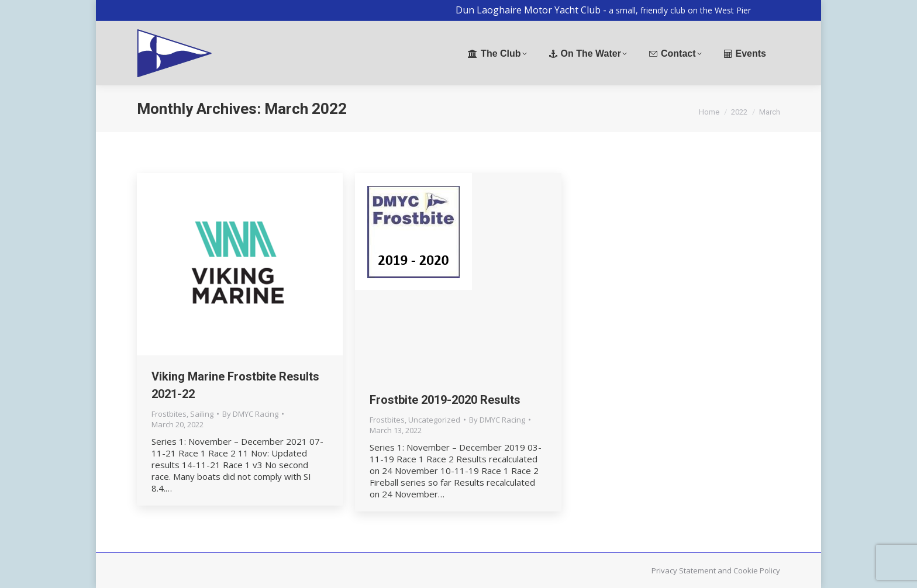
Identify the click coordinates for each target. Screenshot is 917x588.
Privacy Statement (684, 570)
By (250, 414)
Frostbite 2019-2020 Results (445, 400)
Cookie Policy (757, 570)
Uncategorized (434, 420)
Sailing (202, 414)
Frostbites (169, 414)
